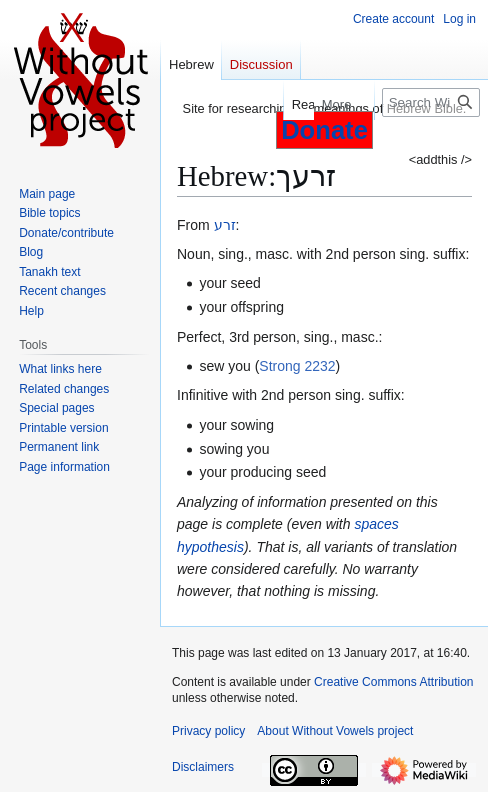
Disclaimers (203, 767)
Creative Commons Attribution (393, 682)
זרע (225, 225)
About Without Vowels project (335, 731)
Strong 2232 (297, 366)
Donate (324, 130)
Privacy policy (208, 731)
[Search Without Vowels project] (431, 102)
